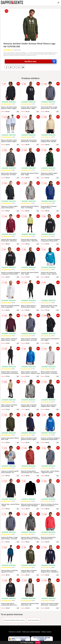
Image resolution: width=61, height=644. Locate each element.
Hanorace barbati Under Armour (14, 620)
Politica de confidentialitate (31, 632)
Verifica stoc (40, 61)
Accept (38, 642)
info (18, 111)
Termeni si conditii (15, 632)
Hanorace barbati (34, 620)
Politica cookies (46, 632)
